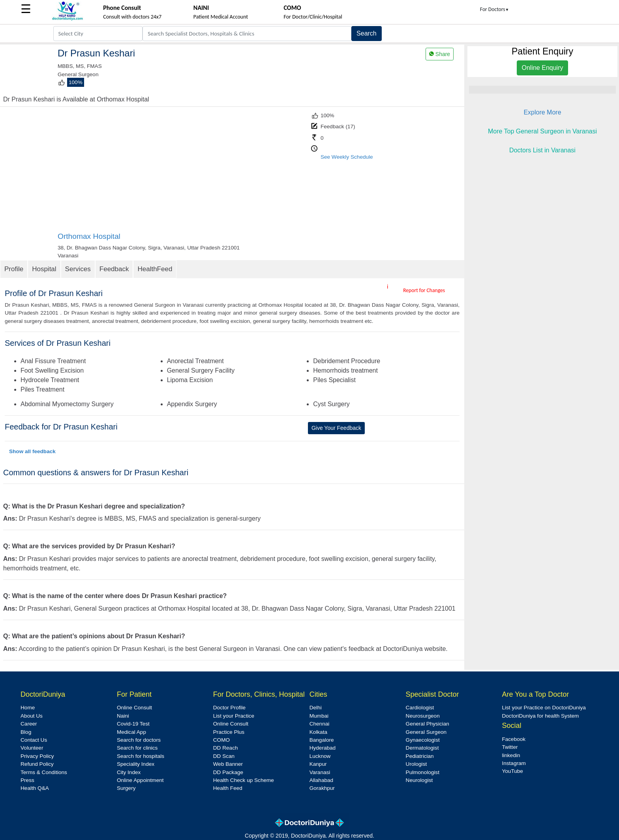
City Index (129, 772)
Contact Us (34, 740)
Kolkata (318, 732)
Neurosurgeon (423, 716)
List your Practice (234, 716)
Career (29, 724)
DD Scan (224, 756)
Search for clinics (137, 748)
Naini (123, 716)
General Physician (428, 724)
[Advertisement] (184, 172)
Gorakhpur (322, 788)
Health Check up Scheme (244, 780)
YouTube (512, 771)
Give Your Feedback (336, 428)
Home (28, 708)
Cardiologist (420, 708)
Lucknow (320, 756)
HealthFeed (155, 269)
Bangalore (322, 740)
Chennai (320, 724)
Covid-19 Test (133, 724)
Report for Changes (424, 290)
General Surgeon (426, 732)
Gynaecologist (423, 740)
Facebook (514, 739)
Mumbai (319, 716)
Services (78, 269)
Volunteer (32, 748)
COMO (221, 740)
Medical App (131, 732)
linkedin (511, 755)
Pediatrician (420, 756)
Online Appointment (140, 780)
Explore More (542, 112)
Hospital (44, 269)
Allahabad (321, 780)
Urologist (416, 764)
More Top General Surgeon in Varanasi (542, 131)
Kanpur (318, 764)
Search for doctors (139, 740)
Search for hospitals (141, 756)
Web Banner (228, 764)
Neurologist (419, 780)
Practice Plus (229, 732)
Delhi (316, 708)
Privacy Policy (37, 756)
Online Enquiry (543, 68)
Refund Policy (37, 764)
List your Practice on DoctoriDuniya (544, 708)
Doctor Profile (229, 708)
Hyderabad (323, 748)
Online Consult (134, 708)
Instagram (514, 763)
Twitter (510, 747)
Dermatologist (422, 748)
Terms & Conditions (44, 772)
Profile (14, 269)
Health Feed (228, 788)
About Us (32, 716)
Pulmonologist (423, 772)
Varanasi (320, 772)
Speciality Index (136, 764)
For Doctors (495, 9)
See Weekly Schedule (347, 157)
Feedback (114, 269)
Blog (26, 732)
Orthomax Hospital (89, 236)
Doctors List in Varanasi (542, 150)
